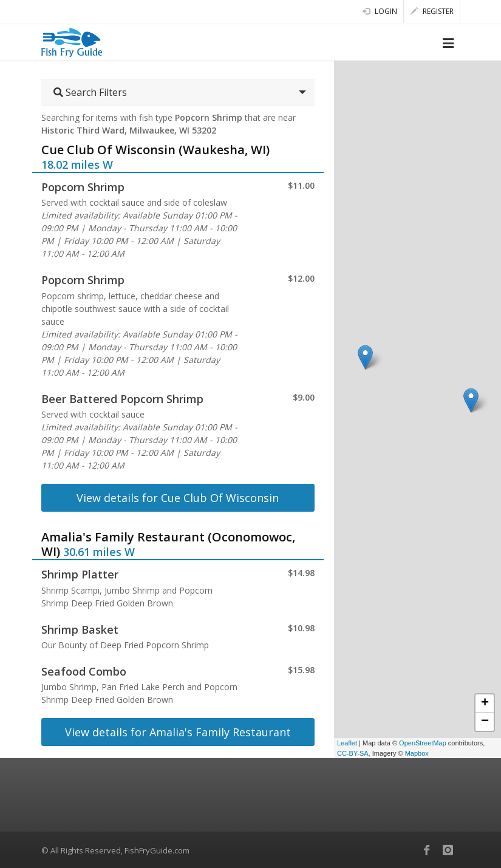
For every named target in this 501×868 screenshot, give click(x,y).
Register (432, 11)
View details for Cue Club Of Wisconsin (178, 498)
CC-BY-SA (353, 753)
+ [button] (485, 704)
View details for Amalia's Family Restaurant (178, 732)
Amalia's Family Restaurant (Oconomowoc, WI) (168, 544)
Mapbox (417, 753)
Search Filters (90, 92)
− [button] (485, 722)
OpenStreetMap (423, 743)
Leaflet (347, 743)
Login (380, 11)
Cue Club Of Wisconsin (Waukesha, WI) (155, 150)
